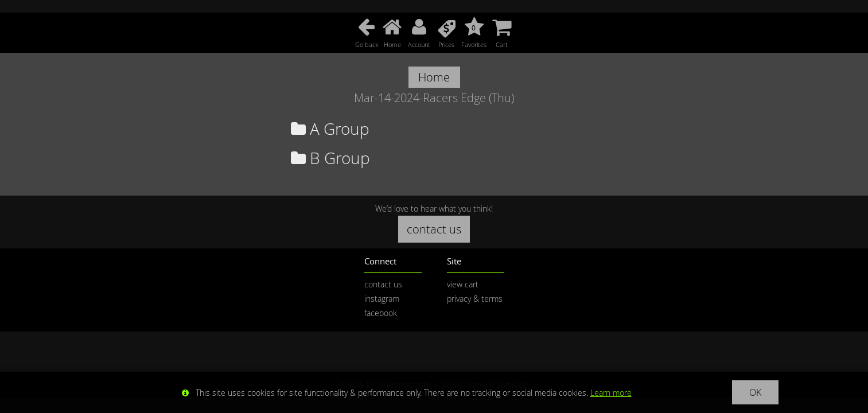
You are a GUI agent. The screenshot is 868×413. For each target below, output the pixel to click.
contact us (434, 229)
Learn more (611, 393)
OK (755, 392)
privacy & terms (475, 299)
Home (434, 77)
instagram (382, 299)
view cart (463, 284)
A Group (330, 129)
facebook (381, 313)
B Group (330, 158)
